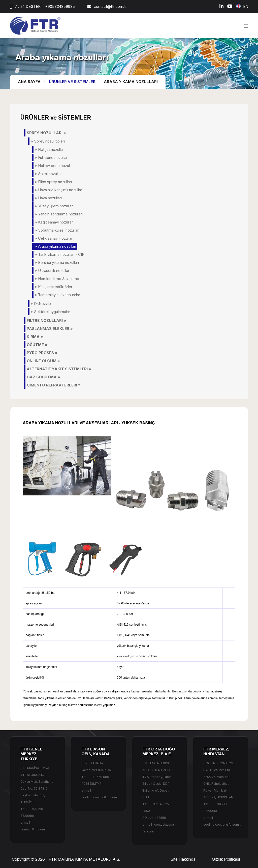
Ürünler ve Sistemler (72, 82)
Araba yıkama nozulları (131, 82)
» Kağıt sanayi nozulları (54, 222)
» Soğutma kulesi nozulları (57, 230)
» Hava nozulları (48, 198)
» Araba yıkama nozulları (55, 246)
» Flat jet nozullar (49, 149)
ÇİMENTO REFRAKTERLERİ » (54, 385)
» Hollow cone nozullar (54, 166)
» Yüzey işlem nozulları (54, 206)
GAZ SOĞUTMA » (43, 377)
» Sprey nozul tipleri (48, 141)
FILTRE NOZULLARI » (46, 320)
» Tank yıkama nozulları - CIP (60, 254)
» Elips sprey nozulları (53, 182)
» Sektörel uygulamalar (50, 312)
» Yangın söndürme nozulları (59, 214)
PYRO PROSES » (42, 353)
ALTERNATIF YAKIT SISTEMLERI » (59, 369)
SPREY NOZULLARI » (46, 133)
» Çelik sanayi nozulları (54, 238)
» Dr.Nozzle (41, 304)
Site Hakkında (183, 859)
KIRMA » (35, 337)
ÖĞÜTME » (37, 345)
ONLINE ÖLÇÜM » (43, 361)
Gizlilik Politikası (226, 859)
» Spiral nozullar (48, 174)
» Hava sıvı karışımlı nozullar (58, 190)
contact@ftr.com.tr (110, 6)
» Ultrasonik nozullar (52, 271)
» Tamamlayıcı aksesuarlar (57, 295)
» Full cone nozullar (51, 158)
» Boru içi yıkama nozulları (57, 262)
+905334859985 (60, 6)
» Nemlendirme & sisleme (57, 279)
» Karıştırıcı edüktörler (54, 287)
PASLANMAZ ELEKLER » (50, 329)
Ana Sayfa (29, 82)
